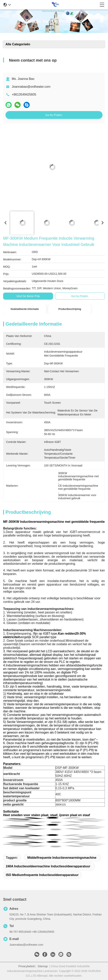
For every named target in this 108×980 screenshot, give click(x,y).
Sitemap (43, 966)
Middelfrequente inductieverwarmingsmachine (62, 858)
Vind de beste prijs (28, 296)
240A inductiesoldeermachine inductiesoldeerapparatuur (48, 866)
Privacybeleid (27, 966)
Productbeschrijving (70, 309)
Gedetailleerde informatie (25, 309)
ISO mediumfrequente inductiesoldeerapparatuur (42, 875)
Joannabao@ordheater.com (31, 87)
